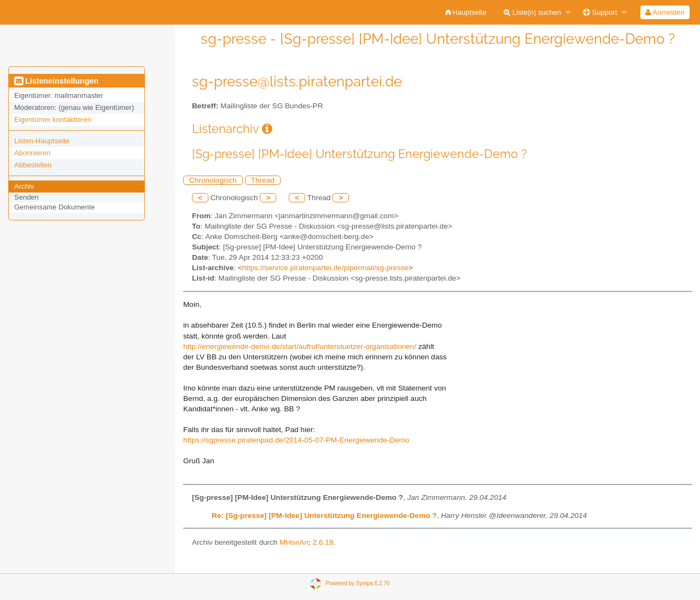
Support (600, 12)
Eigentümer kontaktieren (53, 120)
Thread (263, 180)
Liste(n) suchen (532, 12)
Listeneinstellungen (56, 81)
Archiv (24, 186)
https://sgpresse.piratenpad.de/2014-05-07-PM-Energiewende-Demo (296, 440)
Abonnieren (33, 153)
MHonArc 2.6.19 (306, 542)
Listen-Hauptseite (42, 141)
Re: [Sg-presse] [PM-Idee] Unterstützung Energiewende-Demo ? (324, 515)
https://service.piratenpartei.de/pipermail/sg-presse (326, 268)
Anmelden (665, 12)
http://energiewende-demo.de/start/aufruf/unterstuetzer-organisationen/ (300, 346)
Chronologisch (213, 180)
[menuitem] (466, 12)
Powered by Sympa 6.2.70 (357, 583)
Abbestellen (33, 165)
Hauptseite (466, 12)
